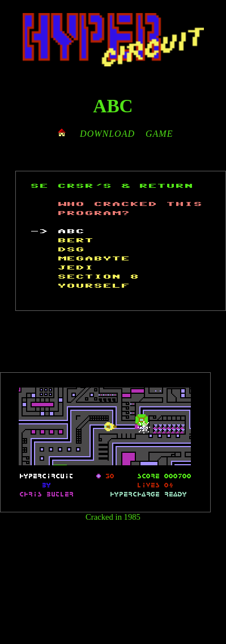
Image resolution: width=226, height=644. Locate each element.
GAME (159, 134)
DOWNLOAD (107, 134)
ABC (113, 106)
